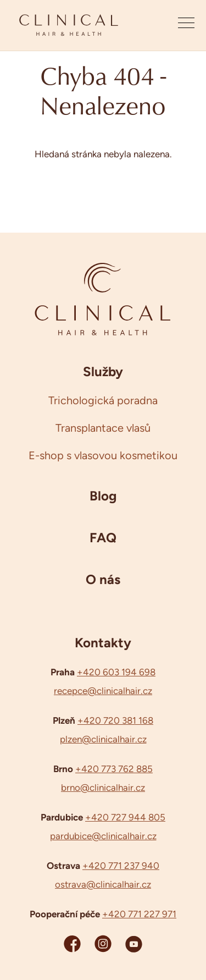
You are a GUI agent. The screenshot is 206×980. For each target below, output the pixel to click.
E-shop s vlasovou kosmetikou (103, 455)
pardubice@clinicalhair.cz (103, 836)
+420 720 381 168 (115, 720)
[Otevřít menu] (186, 25)
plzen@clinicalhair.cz (103, 739)
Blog (103, 495)
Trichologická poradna (103, 400)
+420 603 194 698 (116, 672)
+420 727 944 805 (125, 817)
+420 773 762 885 (114, 769)
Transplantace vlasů (103, 428)
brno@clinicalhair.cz (103, 788)
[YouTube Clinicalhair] (134, 943)
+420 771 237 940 (121, 866)
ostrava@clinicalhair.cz (103, 884)
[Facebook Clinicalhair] (72, 943)
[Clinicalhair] (69, 25)
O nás (103, 579)
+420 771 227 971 (139, 914)
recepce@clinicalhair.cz (103, 691)
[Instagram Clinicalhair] (103, 943)
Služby (103, 371)
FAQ (103, 537)
